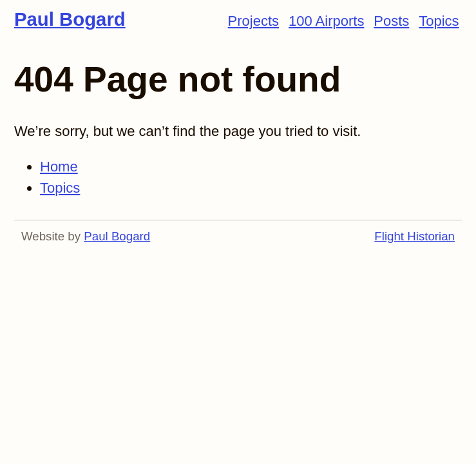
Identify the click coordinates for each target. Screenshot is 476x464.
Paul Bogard (70, 19)
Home (59, 167)
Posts (391, 21)
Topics (439, 21)
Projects (253, 21)
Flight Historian (414, 236)
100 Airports (326, 21)
